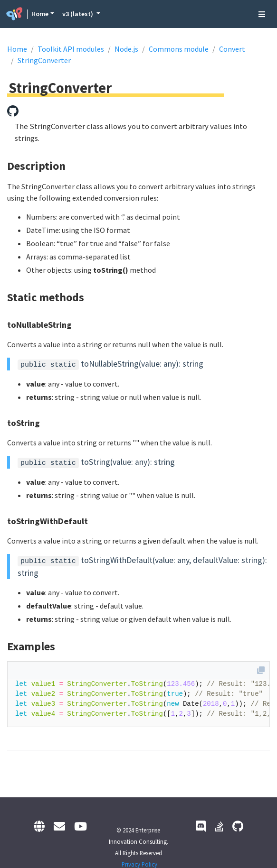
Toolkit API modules (71, 49)
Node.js (126, 49)
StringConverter (44, 60)
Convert (232, 49)
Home (40, 14)
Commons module (179, 49)
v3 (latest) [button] (78, 14)
